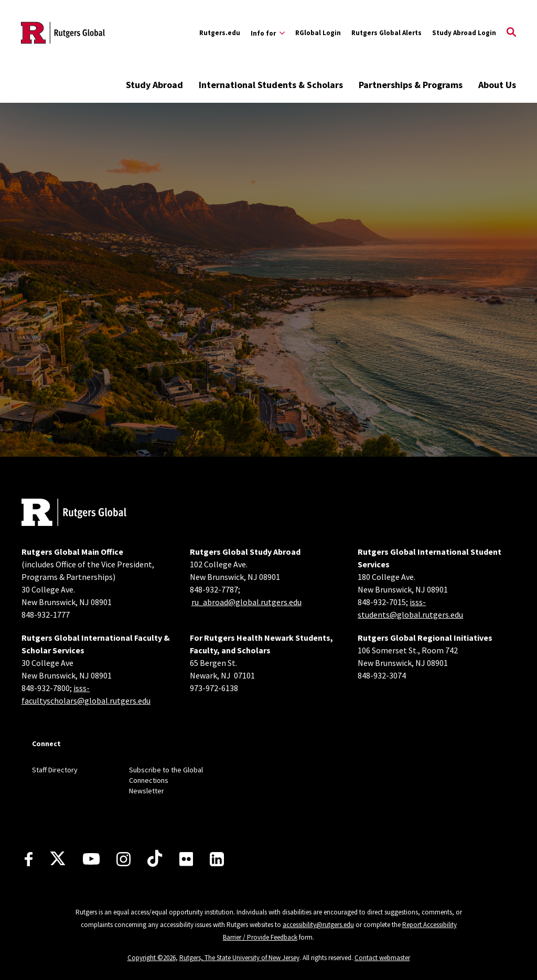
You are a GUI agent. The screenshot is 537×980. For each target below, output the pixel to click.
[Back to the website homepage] (63, 33)
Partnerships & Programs (411, 85)
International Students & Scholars (271, 85)
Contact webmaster (382, 958)
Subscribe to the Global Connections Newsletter (166, 780)
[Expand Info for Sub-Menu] (268, 33)
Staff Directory (55, 770)
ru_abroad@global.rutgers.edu (246, 602)
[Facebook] (29, 859)
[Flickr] (186, 859)
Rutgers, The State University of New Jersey (239, 958)
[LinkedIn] (217, 859)
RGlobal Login (318, 33)
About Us (497, 85)
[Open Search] (511, 33)
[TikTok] (155, 859)
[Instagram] (123, 859)
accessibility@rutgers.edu (318, 925)
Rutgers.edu (220, 33)
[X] (58, 859)
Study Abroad (154, 85)
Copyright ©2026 (152, 958)
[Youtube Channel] (91, 859)
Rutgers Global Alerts (386, 33)
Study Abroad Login (464, 33)
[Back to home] (74, 514)
